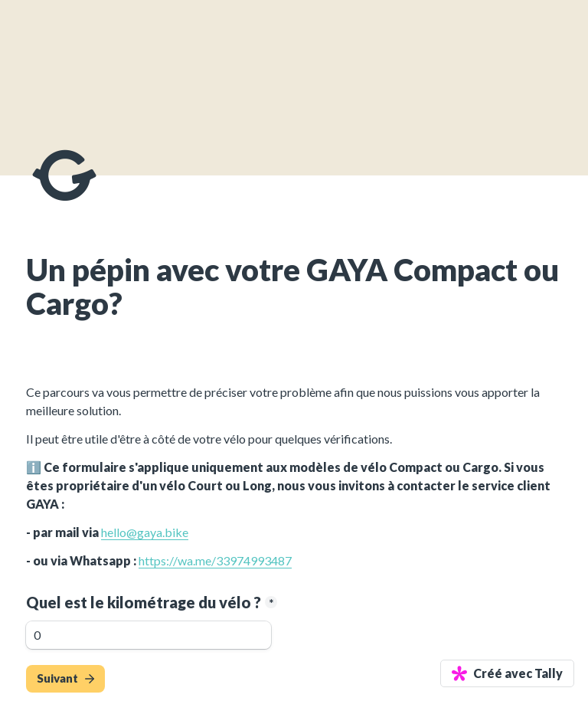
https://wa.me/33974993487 (215, 560)
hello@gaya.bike (145, 532)
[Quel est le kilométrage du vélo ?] (149, 635)
